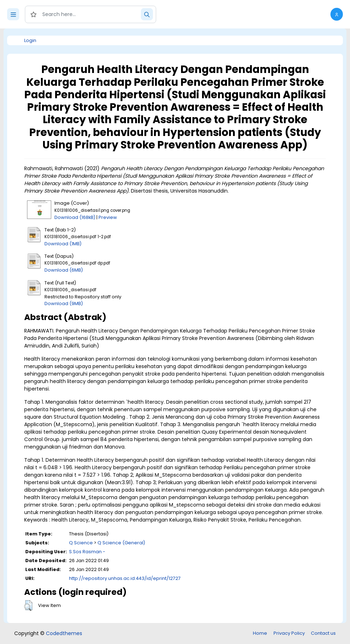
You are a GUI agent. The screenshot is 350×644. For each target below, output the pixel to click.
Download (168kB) (75, 217)
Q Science (81, 543)
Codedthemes (64, 633)
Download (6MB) (64, 270)
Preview (108, 217)
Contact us (323, 633)
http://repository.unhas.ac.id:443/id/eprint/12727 (125, 578)
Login (30, 40)
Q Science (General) (121, 543)
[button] (337, 14)
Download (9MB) (64, 303)
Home (260, 633)
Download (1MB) (63, 244)
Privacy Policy (289, 633)
